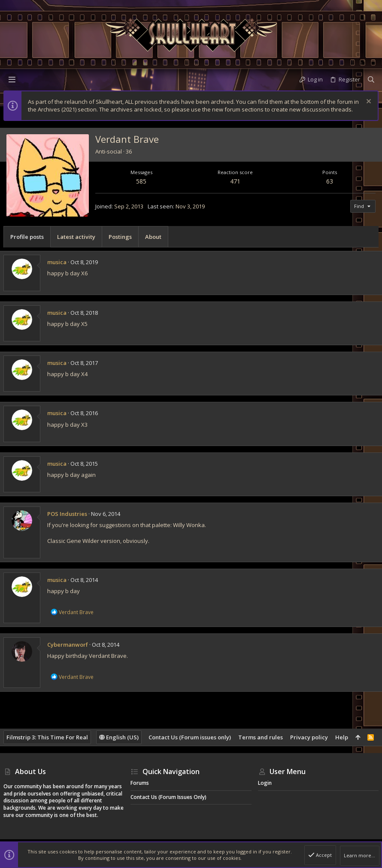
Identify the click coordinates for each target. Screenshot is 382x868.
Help (342, 737)
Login (265, 783)
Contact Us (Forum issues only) (190, 737)
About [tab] (153, 237)
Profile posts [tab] (27, 237)
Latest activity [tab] (76, 237)
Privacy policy (309, 737)
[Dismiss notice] (368, 102)
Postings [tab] (120, 237)
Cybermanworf (68, 645)
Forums (140, 783)
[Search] (371, 79)
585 (141, 181)
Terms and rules (261, 737)
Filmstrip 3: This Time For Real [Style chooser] (47, 737)
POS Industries (67, 514)
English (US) (119, 737)
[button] (12, 79)
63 (330, 181)
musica (57, 262)
